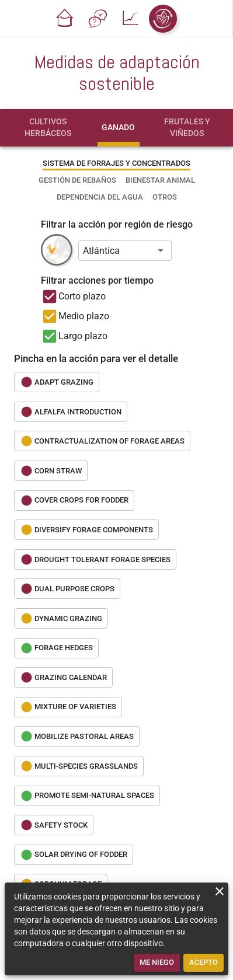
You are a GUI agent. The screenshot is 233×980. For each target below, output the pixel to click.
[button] (65, 19)
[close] (220, 891)
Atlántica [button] (101, 251)
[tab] (48, 128)
